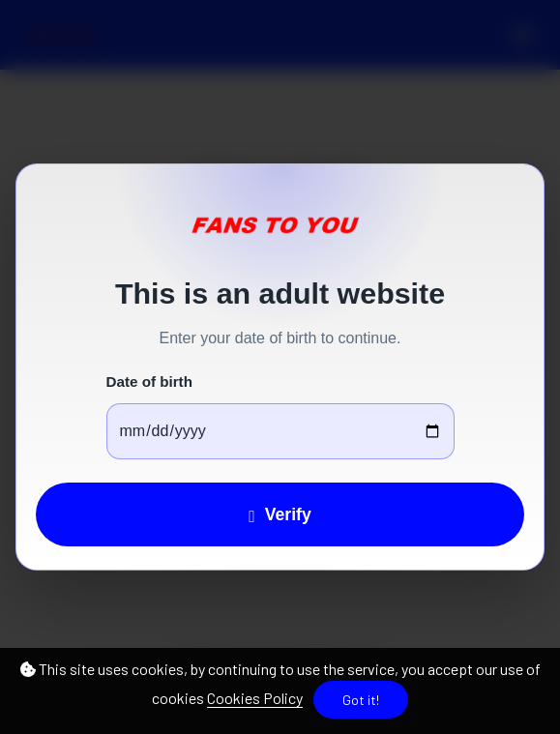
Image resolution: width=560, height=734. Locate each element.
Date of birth (149, 382)
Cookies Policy (255, 698)
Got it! (361, 700)
